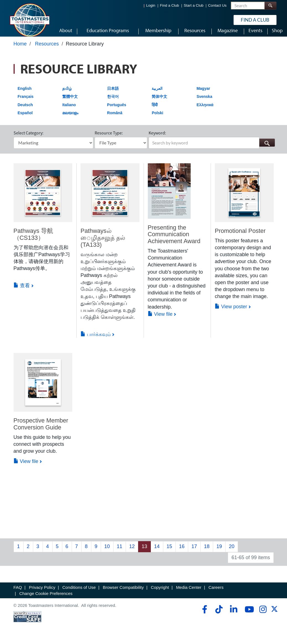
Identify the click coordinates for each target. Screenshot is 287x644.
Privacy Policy (42, 593)
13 (144, 552)
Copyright (160, 593)
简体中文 (159, 102)
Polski (157, 118)
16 (182, 552)
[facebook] (204, 615)
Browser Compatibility (123, 593)
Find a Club (170, 6)
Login (151, 6)
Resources (47, 49)
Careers (216, 593)
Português (117, 110)
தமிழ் (67, 94)
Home (20, 49)
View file (160, 319)
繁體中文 (70, 102)
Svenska (204, 102)
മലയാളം (70, 118)
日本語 (113, 94)
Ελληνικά (205, 110)
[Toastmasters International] (29, 20)
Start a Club (194, 6)
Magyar (203, 94)
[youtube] (248, 615)
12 (132, 552)
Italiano (69, 110)
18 (207, 552)
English (25, 94)
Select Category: (29, 138)
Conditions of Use (79, 593)
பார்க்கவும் (96, 340)
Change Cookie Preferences (46, 599)
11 (120, 552)
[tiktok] (219, 615)
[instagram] (263, 615)
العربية (157, 94)
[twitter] (274, 616)
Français (26, 102)
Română (115, 118)
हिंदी (155, 110)
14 (157, 552)
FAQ (18, 593)
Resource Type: (109, 138)
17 (194, 552)
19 (219, 552)
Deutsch (25, 110)
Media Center (189, 593)
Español (25, 118)
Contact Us (217, 6)
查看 (22, 291)
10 (107, 552)
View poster (231, 312)
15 (169, 552)
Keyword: (157, 138)
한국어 (113, 102)
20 (232, 552)
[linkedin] (233, 615)
